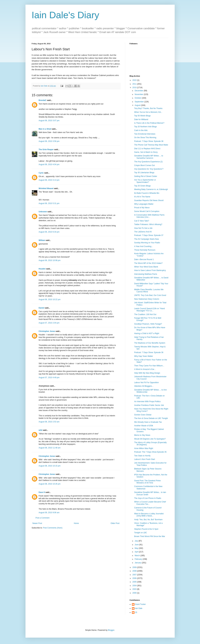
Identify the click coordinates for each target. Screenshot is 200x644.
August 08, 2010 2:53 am (49, 422)
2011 (135, 84)
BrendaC (43, 100)
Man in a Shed (45, 129)
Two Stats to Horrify (142, 456)
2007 (135, 575)
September (139, 102)
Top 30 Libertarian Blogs (144, 173)
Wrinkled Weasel (46, 188)
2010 (135, 88)
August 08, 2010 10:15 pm (50, 466)
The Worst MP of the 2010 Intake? (148, 263)
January (138, 563)
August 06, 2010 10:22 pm (50, 299)
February (139, 559)
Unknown (43, 212)
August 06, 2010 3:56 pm (49, 141)
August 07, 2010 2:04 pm (49, 323)
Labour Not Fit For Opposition (146, 383)
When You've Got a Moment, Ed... (148, 112)
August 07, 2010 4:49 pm (49, 378)
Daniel (41, 308)
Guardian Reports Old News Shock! (149, 200)
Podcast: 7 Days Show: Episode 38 (149, 141)
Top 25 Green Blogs (142, 186)
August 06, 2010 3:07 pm (49, 121)
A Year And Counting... (143, 246)
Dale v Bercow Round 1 (144, 259)
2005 (135, 582)
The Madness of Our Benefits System (150, 343)
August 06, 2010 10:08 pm (50, 260)
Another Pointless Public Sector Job (149, 405)
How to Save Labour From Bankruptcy (150, 270)
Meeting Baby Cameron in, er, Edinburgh (151, 189)
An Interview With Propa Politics (147, 402)
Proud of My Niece (142, 208)
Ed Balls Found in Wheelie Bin (147, 193)
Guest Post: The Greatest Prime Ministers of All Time (147, 482)
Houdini (42, 269)
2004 (135, 586)
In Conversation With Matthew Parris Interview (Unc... (149, 216)
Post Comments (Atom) (53, 528)
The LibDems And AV (143, 232)
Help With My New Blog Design (147, 373)
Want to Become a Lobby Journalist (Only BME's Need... (149, 515)
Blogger (111, 630)
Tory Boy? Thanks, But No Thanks (148, 108)
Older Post (115, 523)
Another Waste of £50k (144, 426)
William (42, 240)
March (137, 556)
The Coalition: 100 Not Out (145, 314)
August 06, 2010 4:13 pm (49, 180)
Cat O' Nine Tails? (141, 221)
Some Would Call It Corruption (147, 211)
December (139, 91)
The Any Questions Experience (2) (148, 162)
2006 (135, 578)
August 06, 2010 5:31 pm (49, 203)
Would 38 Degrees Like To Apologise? (150, 439)
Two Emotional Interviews (145, 134)
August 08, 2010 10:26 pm (50, 484)
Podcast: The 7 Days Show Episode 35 (150, 452)
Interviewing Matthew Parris (146, 274)
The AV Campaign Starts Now (146, 239)
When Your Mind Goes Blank (146, 267)
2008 (135, 571)
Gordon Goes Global (143, 415)
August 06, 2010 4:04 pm (49, 164)
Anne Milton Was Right (144, 448)
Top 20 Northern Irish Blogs (145, 127)
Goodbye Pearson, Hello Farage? (148, 324)
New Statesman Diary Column (147, 299)
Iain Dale (139, 608)
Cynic (41, 173)
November (139, 94)
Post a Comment (43, 518)
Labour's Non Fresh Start (145, 459)
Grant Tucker (140, 604)
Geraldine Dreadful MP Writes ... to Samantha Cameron (149, 157)
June (137, 545)
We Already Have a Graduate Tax (148, 422)
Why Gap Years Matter (144, 356)
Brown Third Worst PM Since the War (150, 536)
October (138, 98)
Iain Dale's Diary (66, 15)
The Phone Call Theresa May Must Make (151, 145)
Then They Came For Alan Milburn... (149, 366)
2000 (135, 593)
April (137, 552)
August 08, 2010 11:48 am (50, 448)
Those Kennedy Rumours (145, 250)
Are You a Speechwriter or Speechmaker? (145, 181)
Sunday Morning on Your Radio (147, 243)
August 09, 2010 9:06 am (49, 513)
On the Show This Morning (145, 138)
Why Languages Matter (144, 204)
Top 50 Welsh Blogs (142, 116)
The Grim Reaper (46, 150)
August (138, 105)
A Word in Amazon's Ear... (145, 369)
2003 (135, 589)
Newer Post (37, 523)
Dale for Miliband (141, 119)
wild (40, 430)
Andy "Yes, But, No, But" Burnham (148, 520)
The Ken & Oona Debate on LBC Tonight (151, 418)
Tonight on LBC (140, 533)
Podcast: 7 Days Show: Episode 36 (149, 352)
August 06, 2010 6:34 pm (49, 232)
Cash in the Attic (141, 130)
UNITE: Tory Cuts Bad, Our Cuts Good (150, 295)
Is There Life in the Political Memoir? (149, 123)
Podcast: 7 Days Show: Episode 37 (149, 235)
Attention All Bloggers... (144, 386)
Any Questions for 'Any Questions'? (149, 169)
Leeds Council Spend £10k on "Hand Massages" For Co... (149, 310)
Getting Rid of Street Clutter (146, 176)
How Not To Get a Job (143, 228)
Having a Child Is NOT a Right (147, 333)
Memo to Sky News (142, 435)
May (137, 548)
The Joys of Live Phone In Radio (148, 498)
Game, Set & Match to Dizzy (146, 152)
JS (136, 612)
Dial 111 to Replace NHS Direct (147, 149)
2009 (135, 567)
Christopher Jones (47, 331)
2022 (135, 80)
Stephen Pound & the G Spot (146, 529)
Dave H (42, 492)
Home (76, 523)
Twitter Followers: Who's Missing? (148, 224)
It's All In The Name (142, 197)
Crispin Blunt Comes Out (144, 165)
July (137, 541)
